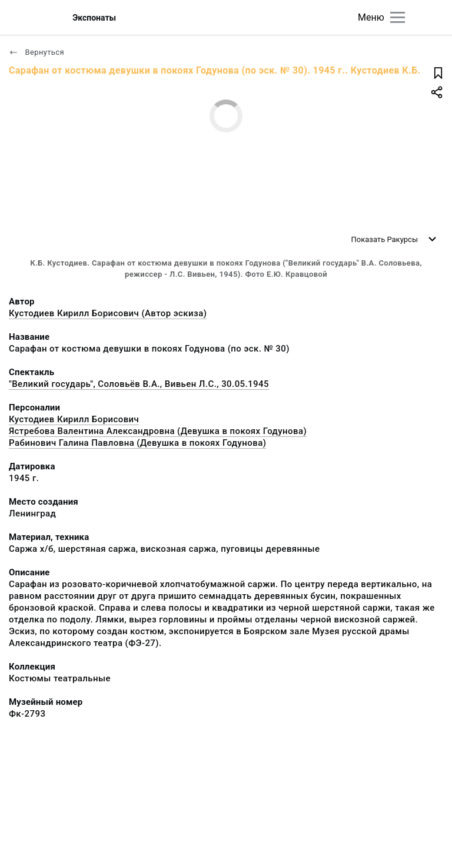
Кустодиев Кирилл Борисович (74, 419)
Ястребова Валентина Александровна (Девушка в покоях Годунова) (158, 431)
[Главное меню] (398, 17)
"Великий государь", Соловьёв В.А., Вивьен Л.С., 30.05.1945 (139, 384)
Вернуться (36, 52)
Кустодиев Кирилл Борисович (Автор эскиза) (108, 313)
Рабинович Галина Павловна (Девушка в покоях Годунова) (137, 443)
